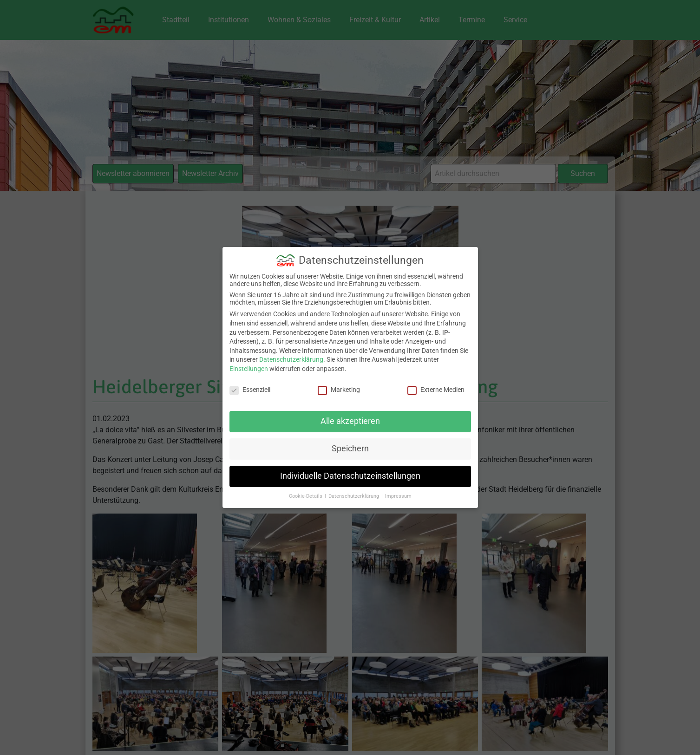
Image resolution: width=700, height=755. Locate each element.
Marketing (339, 389)
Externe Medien (436, 389)
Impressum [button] (398, 496)
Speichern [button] (350, 449)
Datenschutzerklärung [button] (354, 496)
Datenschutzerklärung (291, 359)
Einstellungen (249, 369)
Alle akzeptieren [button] (350, 421)
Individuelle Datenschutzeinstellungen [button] (350, 476)
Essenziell (250, 389)
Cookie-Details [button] (306, 496)
